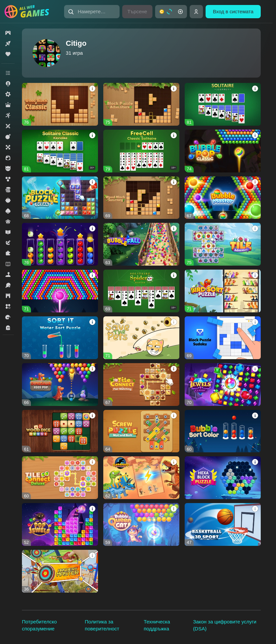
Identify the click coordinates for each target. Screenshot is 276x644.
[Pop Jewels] (60, 524)
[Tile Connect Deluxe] (60, 478)
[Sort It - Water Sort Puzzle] (60, 338)
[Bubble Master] (223, 198)
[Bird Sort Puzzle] (223, 291)
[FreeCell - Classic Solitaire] (141, 151)
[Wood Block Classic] (60, 104)
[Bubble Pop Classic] (223, 151)
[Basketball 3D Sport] (223, 524)
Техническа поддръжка (157, 625)
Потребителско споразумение (39, 625)
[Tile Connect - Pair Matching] (141, 385)
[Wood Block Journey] (141, 198)
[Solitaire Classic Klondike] (60, 151)
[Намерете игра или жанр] (92, 12)
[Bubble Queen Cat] (141, 524)
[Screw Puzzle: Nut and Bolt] (141, 431)
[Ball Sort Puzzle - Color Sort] (60, 244)
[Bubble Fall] (141, 244)
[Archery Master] (60, 571)
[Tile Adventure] (223, 244)
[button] (92, 12)
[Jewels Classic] (223, 385)
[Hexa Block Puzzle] (223, 478)
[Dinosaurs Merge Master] (141, 478)
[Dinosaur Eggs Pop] (60, 385)
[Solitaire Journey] (223, 104)
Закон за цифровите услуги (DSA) (225, 625)
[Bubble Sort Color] (223, 431)
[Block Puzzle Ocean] (60, 198)
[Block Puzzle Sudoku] (223, 338)
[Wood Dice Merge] (60, 431)
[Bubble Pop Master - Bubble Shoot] (60, 291)
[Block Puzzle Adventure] (141, 104)
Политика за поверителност (102, 625)
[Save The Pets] (141, 338)
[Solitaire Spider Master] (141, 291)
